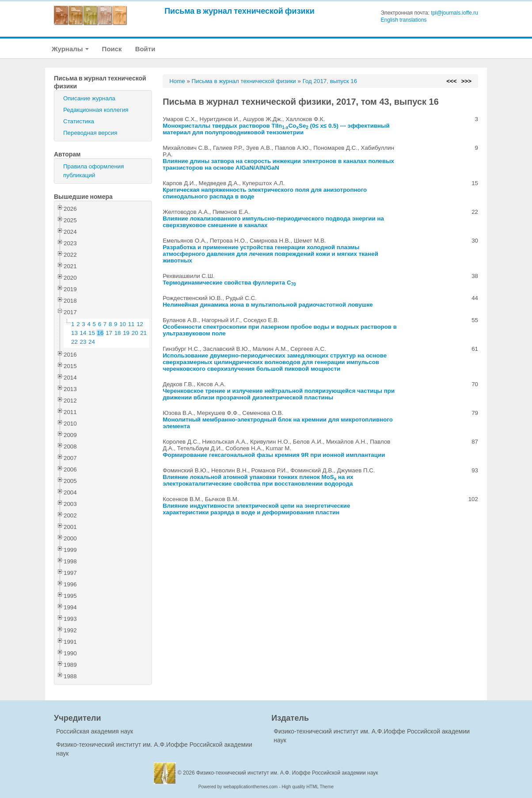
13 (74, 333)
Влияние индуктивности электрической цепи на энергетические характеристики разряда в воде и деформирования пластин (256, 509)
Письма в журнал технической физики (239, 11)
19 (126, 333)
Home (177, 81)
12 (140, 324)
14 (83, 333)
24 (92, 342)
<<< (451, 81)
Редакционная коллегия (96, 110)
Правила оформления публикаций (93, 171)
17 (109, 333)
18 (118, 333)
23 (83, 342)
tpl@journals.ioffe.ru (454, 13)
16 (101, 333)
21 (143, 333)
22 (74, 342)
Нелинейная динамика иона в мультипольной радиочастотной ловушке (268, 305)
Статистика (79, 121)
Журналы (70, 49)
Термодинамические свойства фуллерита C (229, 283)
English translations (404, 20)
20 (135, 333)
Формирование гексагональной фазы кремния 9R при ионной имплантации (274, 455)
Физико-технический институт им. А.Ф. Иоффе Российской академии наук (287, 773)
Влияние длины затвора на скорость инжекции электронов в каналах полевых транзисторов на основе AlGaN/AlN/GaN (278, 164)
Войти (145, 49)
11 (131, 324)
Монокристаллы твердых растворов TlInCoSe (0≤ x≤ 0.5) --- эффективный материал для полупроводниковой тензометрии (276, 129)
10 (123, 324)
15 (92, 333)
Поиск (112, 49)
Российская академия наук (95, 731)
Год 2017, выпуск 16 (330, 81)
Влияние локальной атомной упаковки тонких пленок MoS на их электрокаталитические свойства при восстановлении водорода (258, 480)
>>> (466, 81)
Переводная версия (90, 133)
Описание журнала (89, 98)
